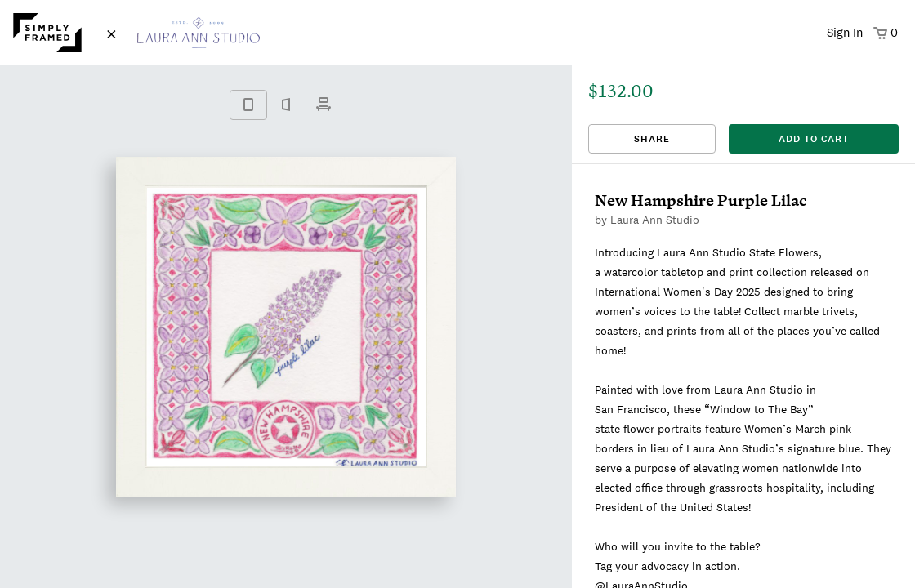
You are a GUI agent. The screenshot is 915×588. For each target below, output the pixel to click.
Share (652, 139)
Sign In (845, 32)
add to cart (814, 139)
